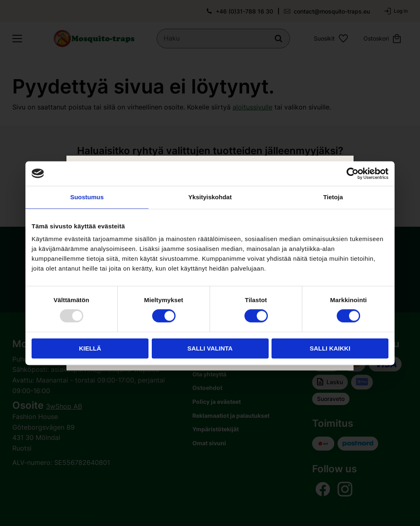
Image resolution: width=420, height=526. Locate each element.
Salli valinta (210, 348)
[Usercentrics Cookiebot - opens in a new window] (353, 173)
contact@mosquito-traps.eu (332, 11)
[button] (17, 39)
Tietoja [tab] (333, 197)
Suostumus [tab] (87, 197)
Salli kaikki (330, 348)
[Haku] (278, 39)
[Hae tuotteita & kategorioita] (223, 39)
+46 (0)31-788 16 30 (244, 11)
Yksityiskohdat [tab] (210, 197)
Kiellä (90, 348)
